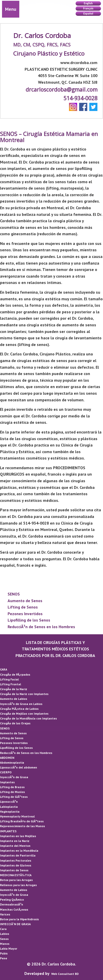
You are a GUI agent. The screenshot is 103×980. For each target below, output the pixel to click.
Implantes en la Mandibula (19, 851)
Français (88, 8)
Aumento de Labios (14, 699)
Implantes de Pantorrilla (18, 855)
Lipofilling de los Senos (29, 620)
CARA (4, 669)
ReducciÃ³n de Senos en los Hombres (41, 627)
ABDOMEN (7, 758)
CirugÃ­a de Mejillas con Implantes (24, 714)
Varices (5, 914)
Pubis (4, 953)
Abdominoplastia (12, 762)
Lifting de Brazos (12, 787)
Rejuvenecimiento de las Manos (22, 826)
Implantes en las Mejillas (18, 836)
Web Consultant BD (65, 974)
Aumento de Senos (25, 601)
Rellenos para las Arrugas (18, 885)
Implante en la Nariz (15, 841)
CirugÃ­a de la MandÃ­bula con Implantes (28, 718)
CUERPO (6, 772)
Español (88, 14)
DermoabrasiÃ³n (12, 904)
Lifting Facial (9, 679)
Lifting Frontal (11, 684)
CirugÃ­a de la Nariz (14, 689)
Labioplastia (9, 807)
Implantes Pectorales (16, 860)
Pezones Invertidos (25, 614)
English (88, 3)
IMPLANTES (8, 831)
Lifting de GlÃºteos (14, 797)
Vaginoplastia (10, 811)
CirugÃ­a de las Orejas (15, 723)
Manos (5, 944)
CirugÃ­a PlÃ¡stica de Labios (19, 709)
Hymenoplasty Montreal (17, 816)
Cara (3, 929)
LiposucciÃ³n (9, 802)
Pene (4, 958)
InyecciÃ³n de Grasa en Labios (21, 704)
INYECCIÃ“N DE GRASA (15, 924)
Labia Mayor (9, 948)
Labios (5, 934)
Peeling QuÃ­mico (12, 900)
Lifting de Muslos (12, 792)
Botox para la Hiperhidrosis (19, 919)
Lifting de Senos (23, 607)
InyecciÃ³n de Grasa (14, 777)
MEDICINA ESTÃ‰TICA (16, 875)
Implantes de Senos (14, 870)
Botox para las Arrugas (16, 880)
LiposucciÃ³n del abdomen (19, 767)
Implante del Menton (15, 846)
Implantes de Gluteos (16, 865)
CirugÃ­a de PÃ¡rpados (15, 674)
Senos (4, 939)
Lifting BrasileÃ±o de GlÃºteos (22, 821)
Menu (11, 9)
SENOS (14, 594)
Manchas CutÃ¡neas (14, 909)
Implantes (7, 782)
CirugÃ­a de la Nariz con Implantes (24, 694)
